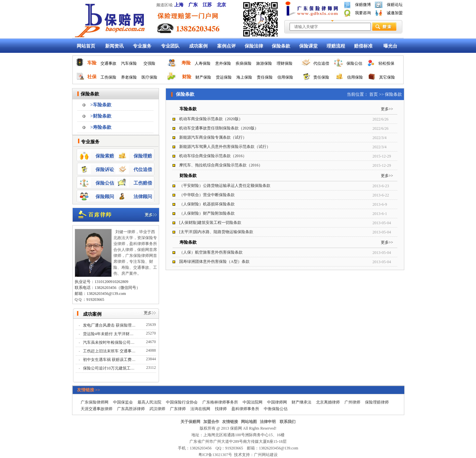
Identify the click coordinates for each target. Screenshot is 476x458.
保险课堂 (308, 46)
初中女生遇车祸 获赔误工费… (110, 360)
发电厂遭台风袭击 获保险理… (110, 325)
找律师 (221, 409)
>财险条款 (101, 116)
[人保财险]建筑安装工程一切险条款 (210, 223)
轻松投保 (386, 63)
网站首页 (86, 46)
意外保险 (223, 63)
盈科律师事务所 (245, 409)
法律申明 (268, 422)
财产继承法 (301, 402)
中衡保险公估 (276, 409)
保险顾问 (105, 197)
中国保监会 (123, 402)
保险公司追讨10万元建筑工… (109, 368)
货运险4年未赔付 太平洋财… (109, 334)
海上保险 (244, 77)
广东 (193, 5)
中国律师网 (277, 402)
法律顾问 (143, 197)
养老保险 (129, 77)
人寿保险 (203, 63)
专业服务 (142, 46)
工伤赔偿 (143, 183)
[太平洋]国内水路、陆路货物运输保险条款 (216, 232)
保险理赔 (143, 156)
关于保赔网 (190, 422)
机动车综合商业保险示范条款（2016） (213, 156)
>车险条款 (101, 105)
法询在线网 (200, 409)
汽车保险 (129, 63)
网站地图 (249, 422)
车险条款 (188, 109)
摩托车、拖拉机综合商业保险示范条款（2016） (221, 165)
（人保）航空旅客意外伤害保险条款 (211, 252)
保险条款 (281, 46)
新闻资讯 (114, 46)
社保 (92, 77)
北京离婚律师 (328, 402)
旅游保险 (264, 63)
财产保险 (203, 77)
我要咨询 (363, 13)
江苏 (207, 5)
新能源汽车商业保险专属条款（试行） (213, 137)
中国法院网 (253, 402)
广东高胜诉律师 (131, 409)
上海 (179, 5)
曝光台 (390, 46)
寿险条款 (188, 242)
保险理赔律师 (377, 402)
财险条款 (188, 176)
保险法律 (254, 46)
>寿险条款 (101, 127)
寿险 (186, 63)
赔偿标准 (363, 46)
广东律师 (178, 409)
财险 (187, 77)
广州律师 (352, 402)
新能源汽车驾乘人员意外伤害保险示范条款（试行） (225, 147)
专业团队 (170, 46)
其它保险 (387, 77)
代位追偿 (321, 63)
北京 (221, 5)
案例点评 (226, 46)
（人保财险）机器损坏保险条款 (207, 204)
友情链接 (230, 422)
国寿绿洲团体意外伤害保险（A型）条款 (214, 262)
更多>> (387, 109)
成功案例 (198, 46)
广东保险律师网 (95, 402)
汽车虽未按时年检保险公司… (109, 342)
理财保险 (285, 63)
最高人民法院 (149, 402)
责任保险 (265, 77)
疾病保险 (244, 63)
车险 (92, 63)
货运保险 (224, 77)
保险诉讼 (105, 170)
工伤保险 (108, 77)
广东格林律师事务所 (220, 402)
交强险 (149, 63)
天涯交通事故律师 (97, 409)
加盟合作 (211, 422)
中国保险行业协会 (182, 402)
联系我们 (288, 422)
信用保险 (285, 77)
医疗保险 (149, 77)
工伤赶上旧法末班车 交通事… (110, 351)
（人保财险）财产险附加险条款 (207, 213)
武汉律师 (157, 409)
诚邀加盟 (395, 13)
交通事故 (108, 63)
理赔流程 (336, 46)
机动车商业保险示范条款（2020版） (211, 119)
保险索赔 (105, 156)
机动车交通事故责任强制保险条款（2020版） (219, 128)
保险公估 (354, 63)
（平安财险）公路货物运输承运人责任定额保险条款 (225, 186)
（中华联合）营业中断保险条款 (207, 195)
